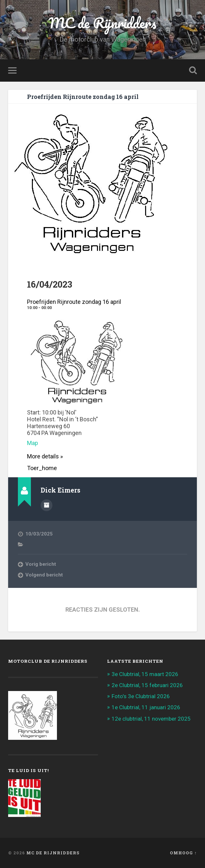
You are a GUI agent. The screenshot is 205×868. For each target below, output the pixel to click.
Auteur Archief (47, 505)
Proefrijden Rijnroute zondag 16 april (83, 97)
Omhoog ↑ (183, 853)
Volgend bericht (44, 575)
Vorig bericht (41, 564)
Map (33, 443)
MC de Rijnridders (102, 23)
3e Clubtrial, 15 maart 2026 (145, 674)
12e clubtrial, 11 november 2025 (151, 719)
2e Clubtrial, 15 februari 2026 (147, 685)
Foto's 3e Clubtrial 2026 (141, 696)
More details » (45, 456)
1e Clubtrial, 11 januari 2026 (146, 707)
